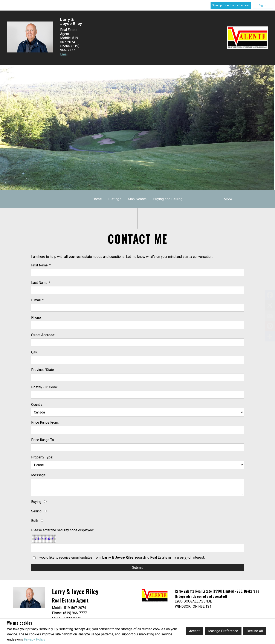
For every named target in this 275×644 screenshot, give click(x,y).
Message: (39, 475)
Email (64, 54)
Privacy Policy (35, 639)
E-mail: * (37, 300)
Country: (37, 405)
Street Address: (43, 335)
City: (34, 352)
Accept (194, 631)
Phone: (36, 317)
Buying (36, 502)
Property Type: (42, 457)
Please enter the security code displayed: (62, 530)
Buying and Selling (168, 199)
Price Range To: (43, 440)
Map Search (137, 199)
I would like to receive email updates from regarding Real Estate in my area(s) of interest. (121, 557)
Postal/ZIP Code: (44, 387)
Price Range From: (45, 422)
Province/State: (43, 370)
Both (35, 521)
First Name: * (41, 265)
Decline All (255, 631)
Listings (115, 199)
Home (97, 199)
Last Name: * (41, 283)
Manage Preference (223, 631)
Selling (36, 511)
